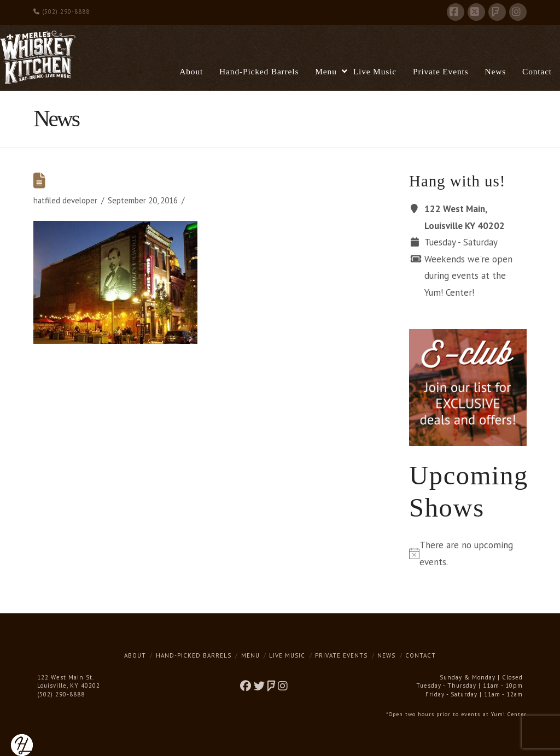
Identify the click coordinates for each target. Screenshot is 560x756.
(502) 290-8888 (62, 11)
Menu (250, 655)
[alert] (468, 553)
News (386, 655)
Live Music (287, 655)
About (135, 655)
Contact (421, 655)
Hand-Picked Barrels (194, 655)
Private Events (341, 655)
